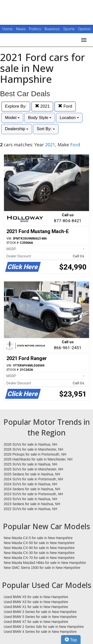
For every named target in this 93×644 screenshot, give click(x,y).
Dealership (17, 129)
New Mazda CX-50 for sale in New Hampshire (39, 543)
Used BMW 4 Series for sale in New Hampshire (40, 632)
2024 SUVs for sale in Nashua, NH (31, 484)
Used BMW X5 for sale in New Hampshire (36, 597)
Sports (69, 29)
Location (69, 118)
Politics (35, 29)
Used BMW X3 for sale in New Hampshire (36, 602)
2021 (42, 106)
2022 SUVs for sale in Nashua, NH (31, 509)
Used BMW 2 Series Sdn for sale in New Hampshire (44, 627)
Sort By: (46, 129)
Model (12, 118)
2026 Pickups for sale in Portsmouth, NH (35, 454)
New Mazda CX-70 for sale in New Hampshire (39, 558)
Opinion (84, 29)
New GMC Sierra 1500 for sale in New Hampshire (42, 568)
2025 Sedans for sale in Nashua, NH (32, 474)
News (21, 29)
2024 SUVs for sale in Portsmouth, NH (33, 479)
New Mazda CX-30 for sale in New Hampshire (39, 553)
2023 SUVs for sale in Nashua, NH (31, 499)
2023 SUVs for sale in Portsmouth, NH (33, 494)
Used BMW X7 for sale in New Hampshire (36, 622)
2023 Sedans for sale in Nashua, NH (32, 504)
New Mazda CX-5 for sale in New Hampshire (38, 538)
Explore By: (16, 106)
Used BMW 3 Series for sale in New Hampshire (40, 612)
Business (53, 29)
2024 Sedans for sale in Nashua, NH (32, 489)
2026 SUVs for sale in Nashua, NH (31, 444)
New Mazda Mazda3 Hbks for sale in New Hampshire (45, 563)
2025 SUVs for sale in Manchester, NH (33, 469)
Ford (65, 106)
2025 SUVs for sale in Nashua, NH (31, 464)
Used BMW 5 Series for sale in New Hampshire (40, 617)
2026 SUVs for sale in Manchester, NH (33, 449)
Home (8, 29)
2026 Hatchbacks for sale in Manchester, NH (38, 459)
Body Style (40, 118)
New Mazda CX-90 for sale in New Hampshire (39, 548)
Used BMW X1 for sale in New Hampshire (36, 607)
